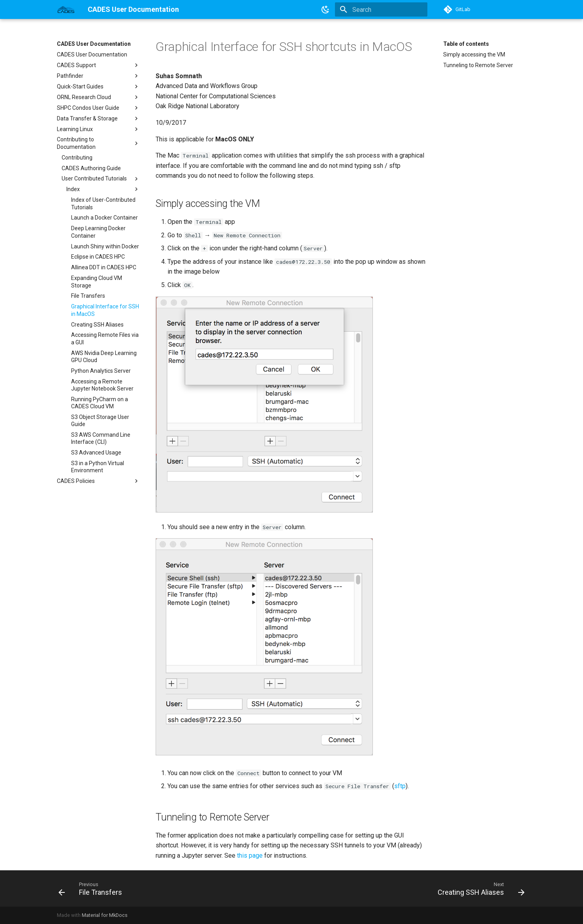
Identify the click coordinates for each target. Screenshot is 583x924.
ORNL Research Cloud (98, 97)
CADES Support (98, 65)
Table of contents (466, 44)
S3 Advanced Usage (96, 453)
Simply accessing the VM (474, 54)
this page (250, 855)
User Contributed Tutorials (101, 179)
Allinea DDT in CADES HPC (104, 267)
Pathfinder (98, 76)
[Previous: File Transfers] (93, 888)
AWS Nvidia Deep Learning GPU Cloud (104, 357)
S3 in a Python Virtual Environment (98, 467)
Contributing (77, 158)
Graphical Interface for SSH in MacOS (105, 310)
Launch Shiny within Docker (105, 246)
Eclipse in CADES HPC (98, 257)
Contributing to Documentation (98, 143)
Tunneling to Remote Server (478, 65)
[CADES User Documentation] (66, 9)
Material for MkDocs (105, 915)
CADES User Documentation (94, 44)
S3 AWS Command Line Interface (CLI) (101, 438)
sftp (400, 786)
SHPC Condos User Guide (98, 108)
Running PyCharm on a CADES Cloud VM (100, 403)
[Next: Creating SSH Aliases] (479, 888)
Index (103, 189)
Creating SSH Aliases (97, 325)
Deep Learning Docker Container (98, 232)
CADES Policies (98, 481)
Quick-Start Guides (98, 86)
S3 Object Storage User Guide (100, 421)
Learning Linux (98, 129)
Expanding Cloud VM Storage (97, 282)
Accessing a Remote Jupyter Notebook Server (102, 385)
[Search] (381, 9)
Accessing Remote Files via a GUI (105, 338)
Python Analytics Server (101, 371)
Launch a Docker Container (104, 218)
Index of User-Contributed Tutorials (103, 203)
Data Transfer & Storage (98, 118)
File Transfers (88, 296)
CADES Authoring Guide (91, 168)
